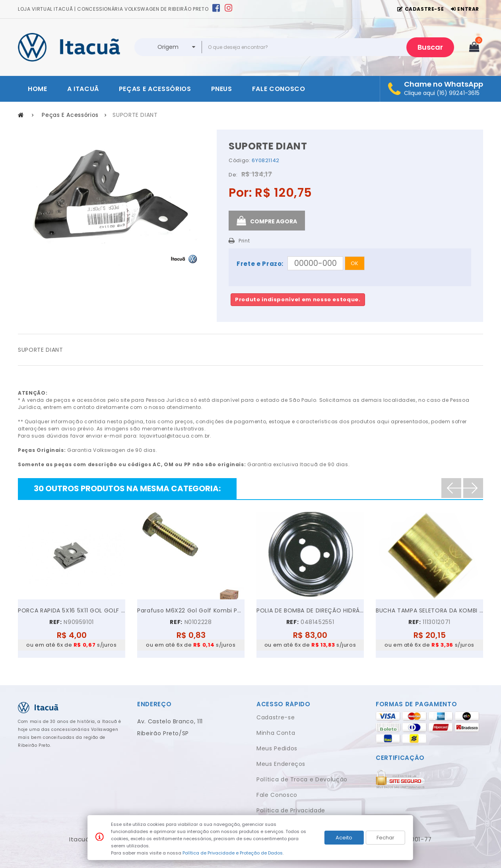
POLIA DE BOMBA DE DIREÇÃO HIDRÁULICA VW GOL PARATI (310, 610)
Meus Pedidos (277, 748)
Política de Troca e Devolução (302, 779)
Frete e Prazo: (260, 264)
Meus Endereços (281, 764)
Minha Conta (276, 733)
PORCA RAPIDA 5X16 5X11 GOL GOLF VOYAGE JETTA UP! (72, 610)
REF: (56, 622)
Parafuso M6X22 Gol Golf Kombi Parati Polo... (191, 610)
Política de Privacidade (291, 810)
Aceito (344, 838)
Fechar (385, 838)
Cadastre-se (276, 717)
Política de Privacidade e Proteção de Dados (233, 853)
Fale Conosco (277, 795)
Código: (240, 160)
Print (244, 241)
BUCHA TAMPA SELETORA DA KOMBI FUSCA (429, 610)
